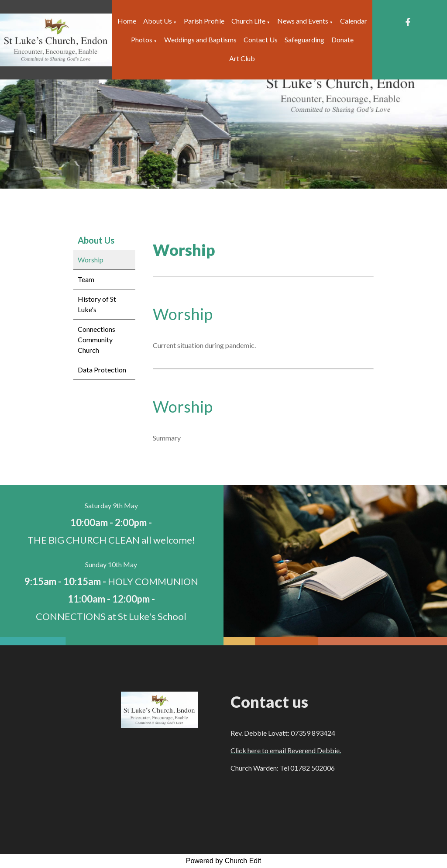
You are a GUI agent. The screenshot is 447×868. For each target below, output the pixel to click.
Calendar (354, 21)
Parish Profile (204, 21)
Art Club (242, 58)
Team (86, 279)
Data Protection (102, 370)
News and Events (303, 21)
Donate (342, 40)
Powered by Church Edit (224, 861)
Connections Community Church (96, 339)
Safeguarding (304, 40)
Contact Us (261, 40)
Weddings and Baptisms (200, 40)
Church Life (248, 21)
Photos (142, 40)
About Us (158, 21)
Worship (91, 260)
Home (127, 21)
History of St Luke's (97, 304)
